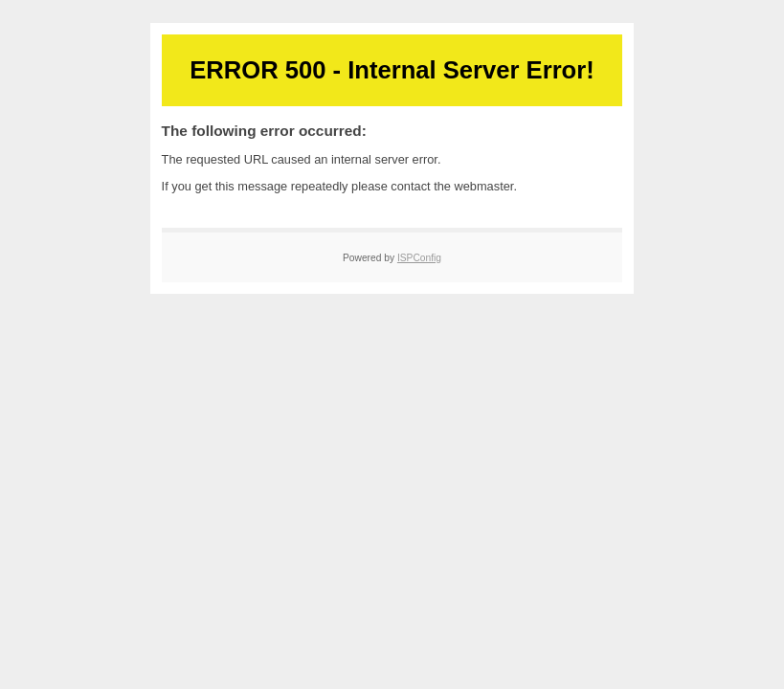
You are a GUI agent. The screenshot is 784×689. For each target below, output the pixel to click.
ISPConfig (419, 258)
